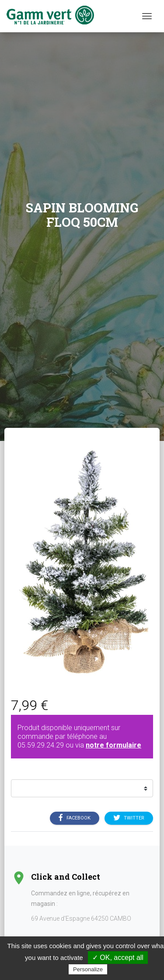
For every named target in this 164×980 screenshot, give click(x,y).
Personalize (88, 969)
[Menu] (147, 16)
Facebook (75, 818)
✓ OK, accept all (118, 958)
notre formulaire (113, 745)
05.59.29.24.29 (41, 745)
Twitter (129, 818)
